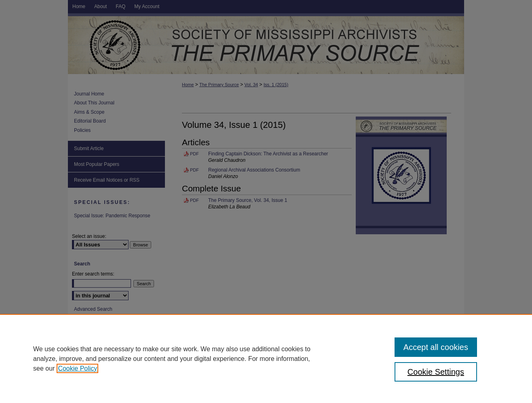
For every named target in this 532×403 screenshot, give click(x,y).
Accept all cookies (436, 347)
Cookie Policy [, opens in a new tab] (77, 368)
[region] (266, 358)
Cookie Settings (436, 372)
